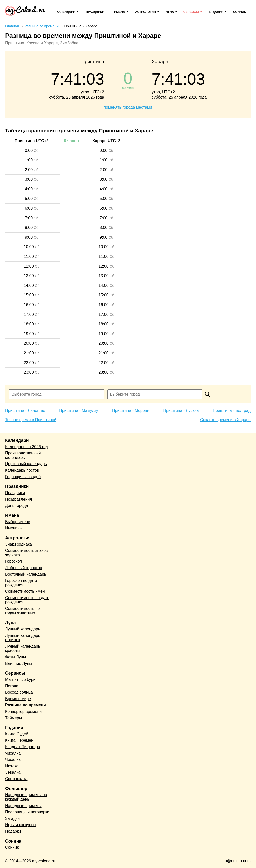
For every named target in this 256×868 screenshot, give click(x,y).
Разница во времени (26, 705)
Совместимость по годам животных (23, 611)
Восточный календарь (26, 574)
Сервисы (191, 12)
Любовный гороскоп (24, 568)
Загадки (12, 818)
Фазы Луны (16, 657)
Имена (120, 12)
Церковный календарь (26, 464)
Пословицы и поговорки (27, 812)
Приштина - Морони (131, 411)
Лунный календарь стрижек (23, 638)
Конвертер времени (23, 711)
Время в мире (18, 699)
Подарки (13, 831)
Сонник (240, 12)
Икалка (12, 766)
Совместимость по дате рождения (27, 600)
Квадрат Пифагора (23, 747)
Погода (12, 686)
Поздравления (19, 499)
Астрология (146, 12)
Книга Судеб (17, 734)
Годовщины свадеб (23, 477)
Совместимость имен (25, 591)
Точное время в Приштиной (31, 420)
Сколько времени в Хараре (225, 420)
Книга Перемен (19, 740)
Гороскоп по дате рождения (21, 583)
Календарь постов (22, 470)
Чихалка (13, 753)
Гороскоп (14, 561)
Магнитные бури (20, 679)
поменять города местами (128, 107)
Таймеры (14, 718)
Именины (14, 528)
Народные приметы (23, 806)
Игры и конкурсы (21, 825)
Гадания (216, 12)
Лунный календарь (23, 629)
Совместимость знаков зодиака (27, 553)
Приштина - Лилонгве (25, 411)
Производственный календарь (23, 455)
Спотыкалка (16, 779)
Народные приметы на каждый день (26, 797)
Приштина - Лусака (181, 411)
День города (17, 505)
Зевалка (13, 772)
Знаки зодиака (19, 544)
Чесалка (13, 759)
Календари (66, 12)
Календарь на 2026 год (27, 447)
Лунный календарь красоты (23, 648)
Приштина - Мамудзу (79, 411)
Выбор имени (18, 522)
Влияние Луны (19, 663)
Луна (170, 12)
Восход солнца (19, 692)
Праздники (95, 12)
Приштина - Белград (232, 411)
